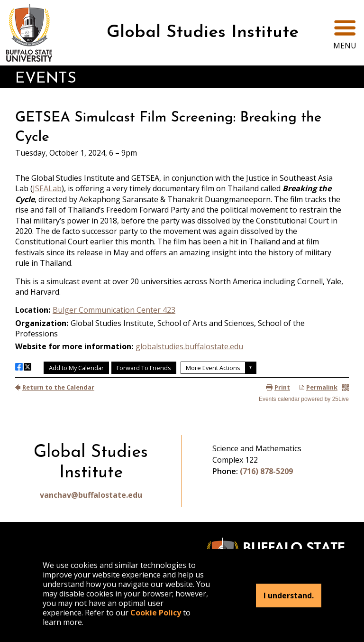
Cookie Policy (156, 613)
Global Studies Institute (203, 33)
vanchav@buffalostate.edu (91, 495)
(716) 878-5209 (266, 471)
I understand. (289, 595)
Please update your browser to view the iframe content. (182, 253)
